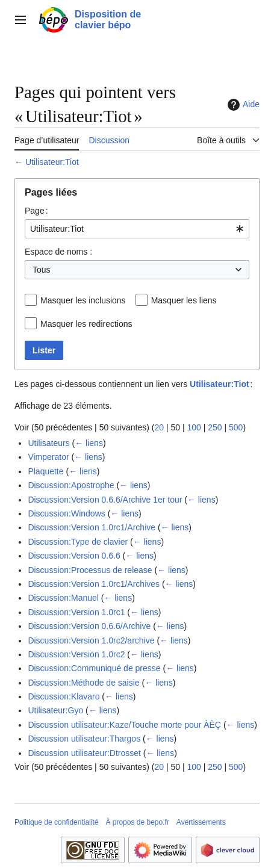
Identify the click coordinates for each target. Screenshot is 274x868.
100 (194, 427)
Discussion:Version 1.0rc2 (76, 654)
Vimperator (48, 457)
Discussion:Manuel (63, 598)
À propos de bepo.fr (137, 822)
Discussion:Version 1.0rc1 (76, 612)
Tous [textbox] (42, 270)
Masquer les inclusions (83, 300)
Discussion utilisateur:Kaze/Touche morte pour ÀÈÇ (124, 725)
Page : (36, 211)
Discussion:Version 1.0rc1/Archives (94, 584)
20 (159, 427)
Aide (242, 105)
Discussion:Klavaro (64, 696)
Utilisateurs (48, 443)
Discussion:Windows (66, 513)
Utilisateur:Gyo (55, 710)
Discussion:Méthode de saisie (83, 683)
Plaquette (45, 471)
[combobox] (137, 229)
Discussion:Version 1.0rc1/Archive (92, 527)
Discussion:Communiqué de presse (94, 668)
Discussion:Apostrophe (71, 485)
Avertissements (201, 822)
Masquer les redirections (86, 324)
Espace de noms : (58, 252)
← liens (89, 443)
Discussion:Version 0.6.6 (74, 556)
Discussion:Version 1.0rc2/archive (91, 640)
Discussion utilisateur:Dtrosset (84, 753)
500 (236, 427)
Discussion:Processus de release (90, 570)
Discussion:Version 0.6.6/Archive (89, 626)
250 (215, 427)
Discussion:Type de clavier (78, 542)
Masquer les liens (184, 300)
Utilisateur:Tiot (52, 162)
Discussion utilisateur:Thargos (84, 739)
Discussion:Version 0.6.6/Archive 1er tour (105, 500)
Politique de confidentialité (56, 822)
